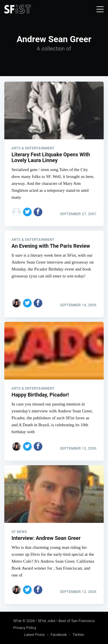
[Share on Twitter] (27, 212)
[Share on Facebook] (38, 212)
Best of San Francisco (77, 621)
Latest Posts (34, 635)
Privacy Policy (25, 628)
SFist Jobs (47, 621)
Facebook (59, 635)
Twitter (78, 635)
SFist (17, 621)
